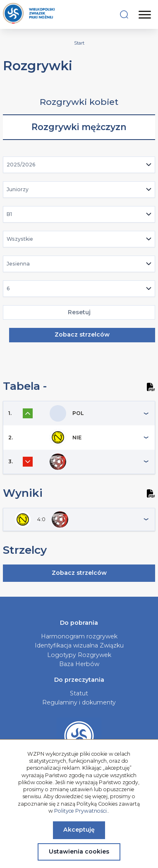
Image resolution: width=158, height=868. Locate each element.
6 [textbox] (8, 288)
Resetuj (79, 312)
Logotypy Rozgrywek (79, 655)
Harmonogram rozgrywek (79, 636)
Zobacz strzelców (82, 334)
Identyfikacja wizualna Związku (79, 645)
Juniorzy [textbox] (18, 189)
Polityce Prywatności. (81, 811)
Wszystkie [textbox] (20, 239)
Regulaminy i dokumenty (79, 702)
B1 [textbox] (9, 214)
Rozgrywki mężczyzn (79, 127)
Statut (79, 693)
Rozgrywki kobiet (79, 102)
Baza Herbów (79, 664)
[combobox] (79, 165)
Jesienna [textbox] (18, 264)
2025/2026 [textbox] (21, 165)
